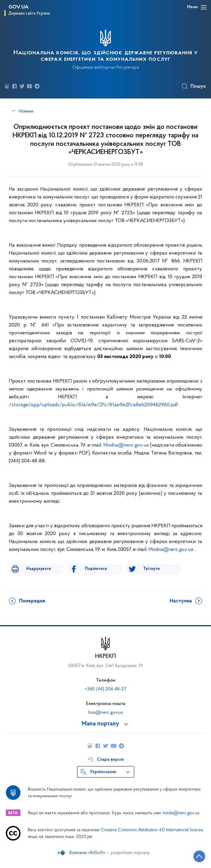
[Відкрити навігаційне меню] (204, 7)
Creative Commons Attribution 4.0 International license (152, 830)
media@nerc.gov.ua (181, 813)
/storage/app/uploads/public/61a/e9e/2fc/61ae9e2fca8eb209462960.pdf (94, 405)
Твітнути (152, 569)
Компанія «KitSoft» (88, 853)
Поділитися (96, 569)
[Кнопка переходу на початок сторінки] (199, 856)
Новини (26, 111)
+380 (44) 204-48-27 (105, 689)
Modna (126, 445)
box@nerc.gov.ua (105, 713)
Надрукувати (39, 569)
